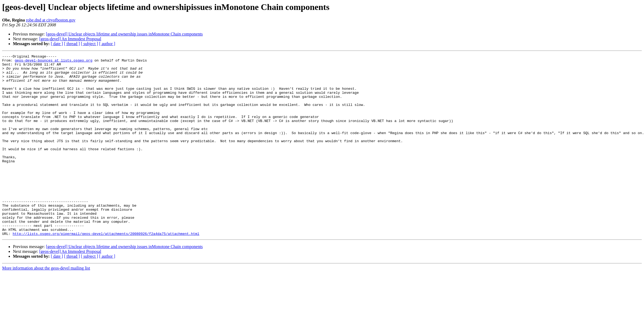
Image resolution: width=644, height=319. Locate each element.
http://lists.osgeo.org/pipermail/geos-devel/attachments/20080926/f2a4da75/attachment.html (106, 270)
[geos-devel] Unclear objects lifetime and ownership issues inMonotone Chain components (124, 34)
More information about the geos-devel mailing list (46, 304)
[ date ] (57, 44)
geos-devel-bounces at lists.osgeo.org (54, 62)
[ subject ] (90, 44)
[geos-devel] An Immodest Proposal (70, 39)
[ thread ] (72, 44)
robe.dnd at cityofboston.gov (51, 20)
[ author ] (107, 44)
